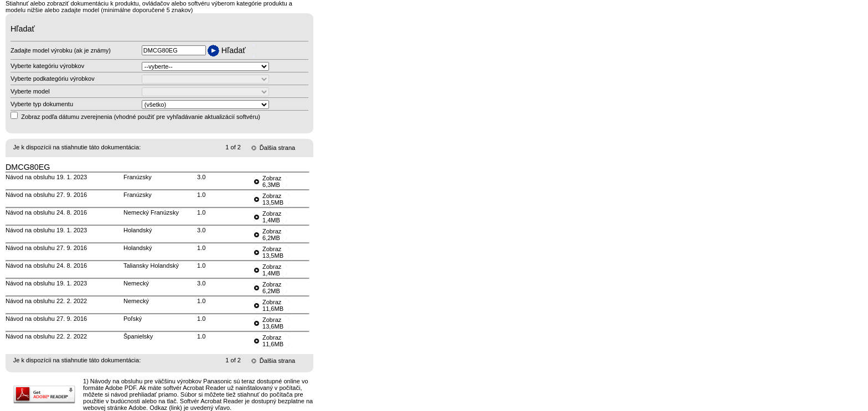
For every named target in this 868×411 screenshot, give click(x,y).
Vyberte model (30, 91)
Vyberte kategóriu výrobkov (47, 66)
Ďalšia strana (277, 148)
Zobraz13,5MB (273, 199)
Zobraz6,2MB (272, 235)
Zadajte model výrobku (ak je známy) (61, 50)
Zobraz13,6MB (273, 323)
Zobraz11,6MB (273, 305)
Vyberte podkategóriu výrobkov (53, 79)
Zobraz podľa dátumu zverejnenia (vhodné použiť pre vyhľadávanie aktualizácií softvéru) (141, 117)
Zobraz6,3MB (272, 181)
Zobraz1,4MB (272, 217)
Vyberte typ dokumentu (42, 104)
